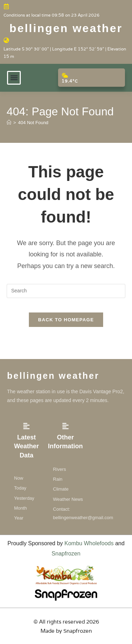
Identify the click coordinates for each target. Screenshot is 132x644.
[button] (14, 78)
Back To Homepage (66, 320)
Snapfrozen (66, 554)
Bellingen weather (66, 28)
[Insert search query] (66, 291)
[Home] (9, 123)
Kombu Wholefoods (89, 543)
